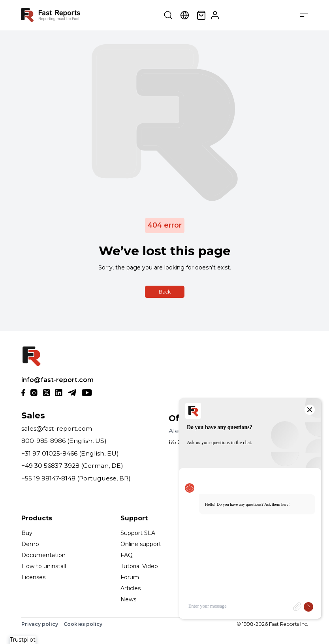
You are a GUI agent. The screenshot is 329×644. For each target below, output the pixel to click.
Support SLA (138, 533)
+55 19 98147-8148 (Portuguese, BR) (76, 478)
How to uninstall (44, 566)
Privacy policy (40, 624)
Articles (131, 588)
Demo (30, 544)
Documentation (43, 555)
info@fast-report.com (57, 380)
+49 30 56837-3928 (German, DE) (72, 466)
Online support (141, 544)
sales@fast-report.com (57, 428)
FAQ (127, 555)
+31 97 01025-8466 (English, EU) (70, 453)
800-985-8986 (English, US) (64, 441)
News (128, 599)
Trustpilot (23, 640)
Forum (130, 577)
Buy (27, 533)
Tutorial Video (139, 566)
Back (165, 292)
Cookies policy (83, 624)
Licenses (33, 577)
